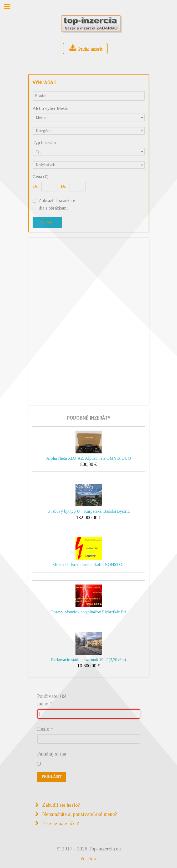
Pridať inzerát (85, 48)
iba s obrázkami (53, 208)
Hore (88, 859)
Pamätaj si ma (52, 754)
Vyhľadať (47, 222)
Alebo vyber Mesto (50, 108)
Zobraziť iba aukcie (57, 200)
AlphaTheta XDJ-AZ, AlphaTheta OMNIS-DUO (89, 458)
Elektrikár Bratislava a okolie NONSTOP (88, 564)
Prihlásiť (52, 777)
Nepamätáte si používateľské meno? (79, 814)
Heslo (45, 729)
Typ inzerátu (44, 143)
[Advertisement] (89, 320)
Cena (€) (41, 177)
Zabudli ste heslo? (60, 805)
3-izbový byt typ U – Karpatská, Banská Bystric (89, 511)
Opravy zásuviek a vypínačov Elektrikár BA (89, 612)
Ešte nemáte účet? (60, 823)
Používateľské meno (52, 700)
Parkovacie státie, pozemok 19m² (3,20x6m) (88, 660)
